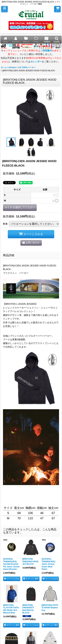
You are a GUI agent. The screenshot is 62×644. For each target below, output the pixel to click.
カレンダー (36, 62)
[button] (4, 9)
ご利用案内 (46, 51)
